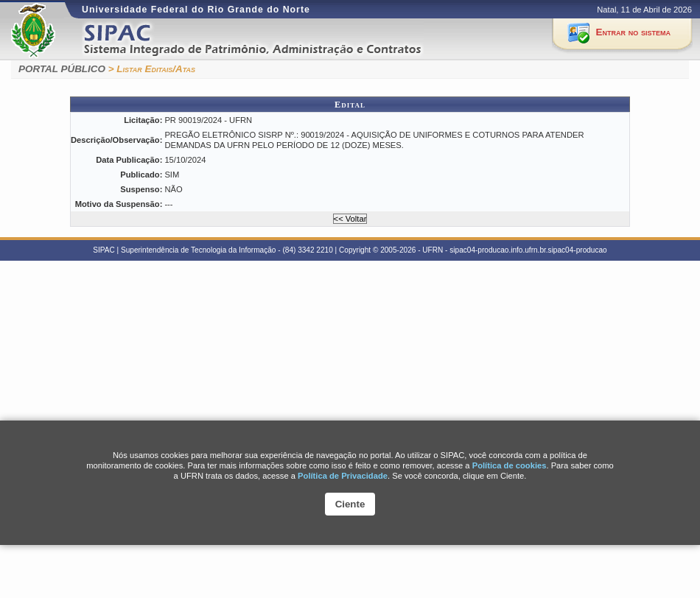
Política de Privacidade (343, 476)
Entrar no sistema (633, 32)
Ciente (350, 504)
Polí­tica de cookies (510, 465)
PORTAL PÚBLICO (62, 69)
